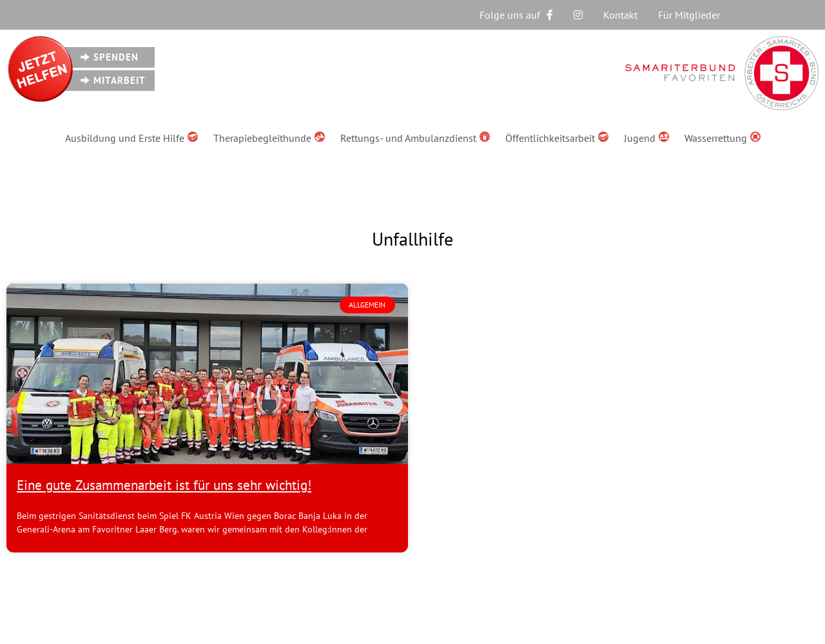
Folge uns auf (516, 15)
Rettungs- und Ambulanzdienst (415, 138)
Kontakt (620, 15)
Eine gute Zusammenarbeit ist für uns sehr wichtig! (164, 485)
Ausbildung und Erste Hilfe (131, 138)
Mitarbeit (120, 80)
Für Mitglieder (689, 15)
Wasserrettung (723, 138)
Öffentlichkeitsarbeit (557, 138)
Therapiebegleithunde (269, 138)
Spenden (116, 57)
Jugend (646, 138)
